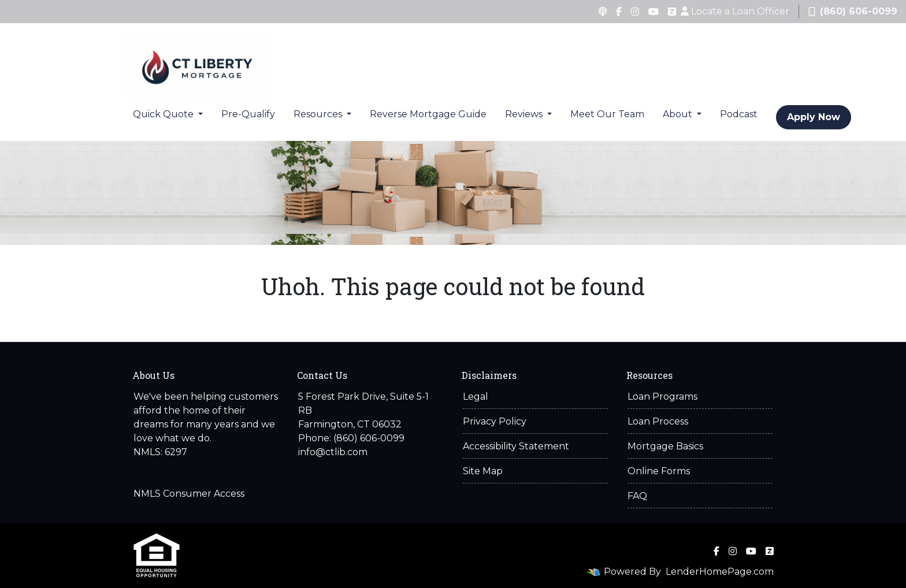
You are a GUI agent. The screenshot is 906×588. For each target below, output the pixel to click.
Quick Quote (164, 114)
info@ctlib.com (333, 452)
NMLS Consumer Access (189, 494)
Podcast (739, 114)
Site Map (483, 471)
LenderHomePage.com (720, 572)
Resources (319, 114)
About (679, 114)
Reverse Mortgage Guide (428, 114)
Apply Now (814, 117)
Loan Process (658, 421)
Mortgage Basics (665, 446)
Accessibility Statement (516, 446)
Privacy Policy (495, 421)
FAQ (637, 496)
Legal (476, 397)
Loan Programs (662, 397)
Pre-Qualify (248, 114)
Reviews (525, 114)
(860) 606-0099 (853, 11)
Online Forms (659, 471)
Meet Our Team (607, 114)
